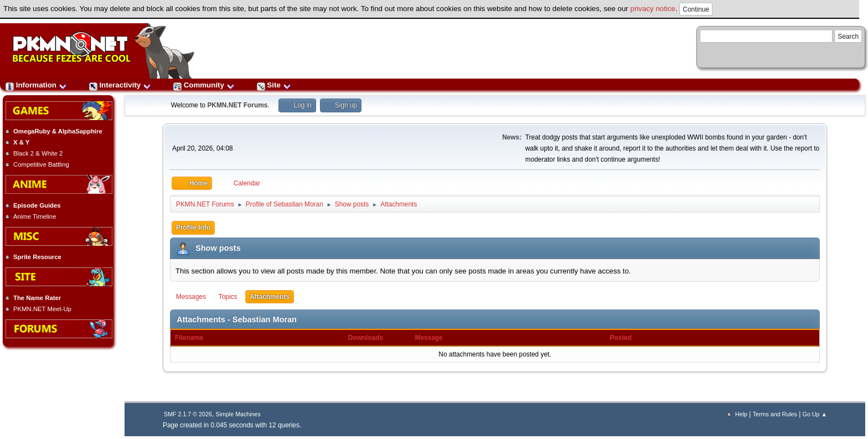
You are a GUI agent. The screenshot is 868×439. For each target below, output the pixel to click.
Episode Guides (37, 205)
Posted (621, 338)
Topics (228, 297)
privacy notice (653, 9)
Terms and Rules (775, 414)
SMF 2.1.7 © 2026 (188, 414)
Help (741, 414)
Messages (191, 297)
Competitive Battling (41, 164)
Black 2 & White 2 (38, 153)
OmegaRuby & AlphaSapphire (58, 131)
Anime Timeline (35, 216)
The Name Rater (37, 298)
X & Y (21, 142)
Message (429, 338)
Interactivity (120, 85)
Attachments (270, 297)
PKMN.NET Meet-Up (42, 309)
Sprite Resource (37, 257)
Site (274, 85)
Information (36, 85)
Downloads (372, 338)
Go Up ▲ (815, 414)
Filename (189, 338)
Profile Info (193, 228)
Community (204, 85)
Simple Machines (238, 414)
